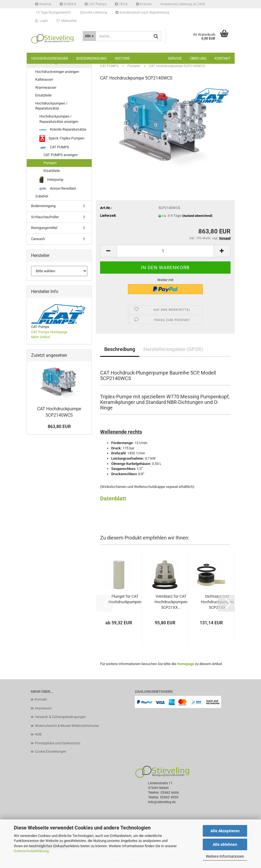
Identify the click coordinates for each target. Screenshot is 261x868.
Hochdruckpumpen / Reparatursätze (51, 106)
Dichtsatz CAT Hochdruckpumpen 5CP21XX (217, 602)
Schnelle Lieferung (93, 12)
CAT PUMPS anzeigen (61, 155)
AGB (38, 734)
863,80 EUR (59, 427)
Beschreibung (120, 349)
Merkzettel (66, 21)
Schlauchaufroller (45, 217)
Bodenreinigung (91, 58)
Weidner (43, 4)
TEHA (121, 4)
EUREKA (68, 4)
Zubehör (42, 196)
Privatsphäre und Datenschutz (58, 743)
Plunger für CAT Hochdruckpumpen (125, 599)
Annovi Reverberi (58, 188)
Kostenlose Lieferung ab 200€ (183, 4)
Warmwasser (46, 87)
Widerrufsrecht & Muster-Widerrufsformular (67, 726)
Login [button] (41, 21)
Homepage (186, 664)
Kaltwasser (44, 79)
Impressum (43, 708)
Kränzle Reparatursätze (63, 129)
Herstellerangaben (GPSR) (173, 349)
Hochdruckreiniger (50, 58)
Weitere (122, 58)
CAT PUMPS (54, 147)
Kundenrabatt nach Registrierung (142, 12)
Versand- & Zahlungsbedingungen (60, 717)
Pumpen (50, 163)
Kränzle (144, 4)
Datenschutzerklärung (31, 851)
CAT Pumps (96, 4)
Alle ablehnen (225, 844)
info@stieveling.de (162, 802)
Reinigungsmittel (44, 228)
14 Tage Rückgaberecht (53, 12)
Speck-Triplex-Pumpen (62, 138)
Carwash (38, 239)
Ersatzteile (43, 95)
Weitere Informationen (225, 856)
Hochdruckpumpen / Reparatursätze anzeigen (59, 119)
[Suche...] (89, 36)
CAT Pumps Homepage (49, 332)
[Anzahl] (165, 251)
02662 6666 (170, 793)
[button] (108, 251)
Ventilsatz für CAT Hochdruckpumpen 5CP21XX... (171, 602)
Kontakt (223, 58)
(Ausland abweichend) (197, 216)
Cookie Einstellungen (51, 752)
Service (175, 58)
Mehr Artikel (40, 337)
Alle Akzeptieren (225, 831)
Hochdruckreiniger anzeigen (57, 72)
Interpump (51, 180)
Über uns (198, 58)
